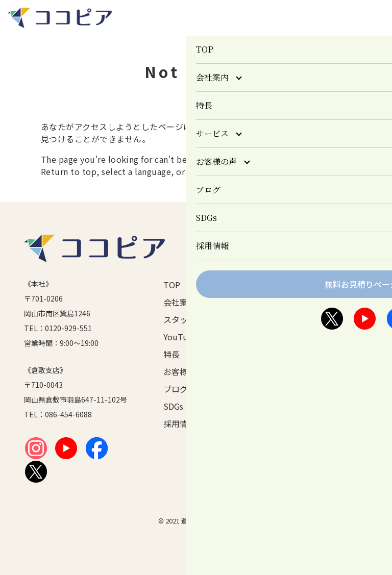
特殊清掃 (264, 321)
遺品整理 (264, 297)
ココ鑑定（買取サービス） (269, 370)
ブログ (176, 389)
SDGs (173, 406)
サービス (256, 285)
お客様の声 (184, 371)
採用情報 (180, 423)
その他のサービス (269, 383)
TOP (172, 285)
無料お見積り (340, 319)
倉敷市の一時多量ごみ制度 (269, 346)
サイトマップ (340, 337)
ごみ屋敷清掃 (269, 334)
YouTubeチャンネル (189, 337)
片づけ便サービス (269, 358)
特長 (171, 354)
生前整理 (264, 309)
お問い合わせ (340, 302)
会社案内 (180, 302)
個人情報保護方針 (342, 285)
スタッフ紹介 (188, 319)
